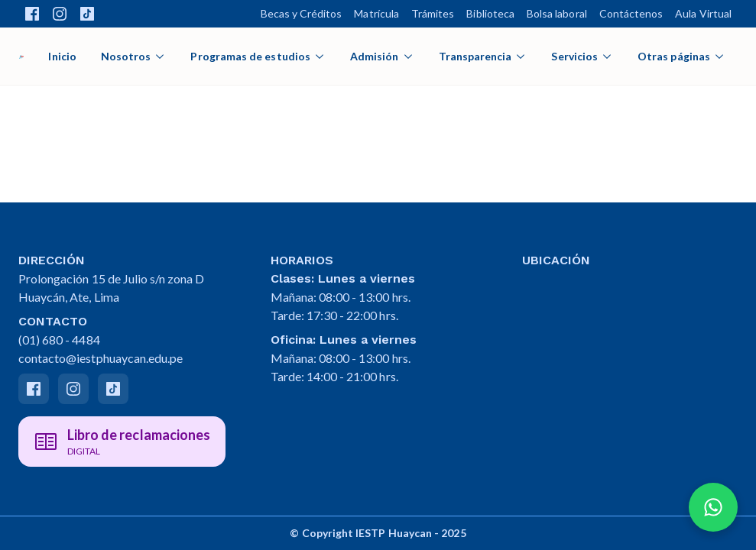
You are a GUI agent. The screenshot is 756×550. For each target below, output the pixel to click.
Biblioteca (490, 13)
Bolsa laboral (557, 13)
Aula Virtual (703, 13)
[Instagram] (73, 389)
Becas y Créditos (302, 13)
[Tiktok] (113, 389)
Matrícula (376, 13)
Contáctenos (631, 13)
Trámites (433, 13)
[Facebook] (34, 389)
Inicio (62, 56)
